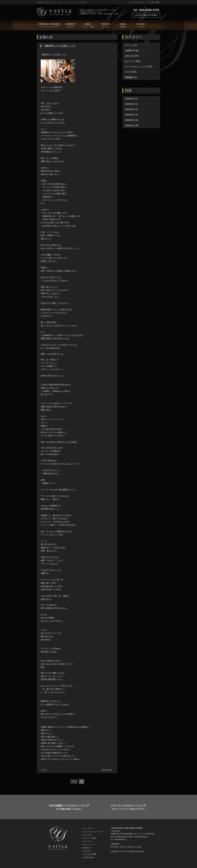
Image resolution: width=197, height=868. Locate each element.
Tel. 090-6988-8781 (146, 10)
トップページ (88, 828)
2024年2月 (130, 120)
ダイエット (130, 61)
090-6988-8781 (120, 839)
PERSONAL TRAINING (49, 26)
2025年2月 (130, 104)
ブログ (128, 72)
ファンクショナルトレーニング (128, 807)
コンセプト (88, 835)
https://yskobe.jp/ (140, 837)
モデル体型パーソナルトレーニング (69, 807)
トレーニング (88, 844)
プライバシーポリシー (137, 2)
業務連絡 (129, 77)
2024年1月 (130, 126)
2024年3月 (130, 115)
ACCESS (141, 26)
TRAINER (106, 26)
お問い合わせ (88, 857)
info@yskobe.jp (121, 837)
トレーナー (88, 841)
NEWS (123, 26)
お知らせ (129, 56)
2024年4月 (130, 109)
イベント (129, 45)
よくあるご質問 (153, 2)
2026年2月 (130, 99)
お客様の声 (130, 51)
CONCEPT (70, 26)
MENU (88, 26)
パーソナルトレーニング (136, 67)
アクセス (87, 851)
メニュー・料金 (89, 838)
